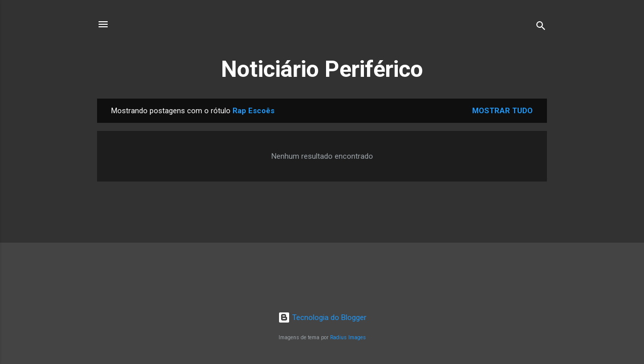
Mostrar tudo (502, 111)
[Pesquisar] (541, 28)
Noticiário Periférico (322, 69)
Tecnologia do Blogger (322, 317)
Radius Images (348, 337)
